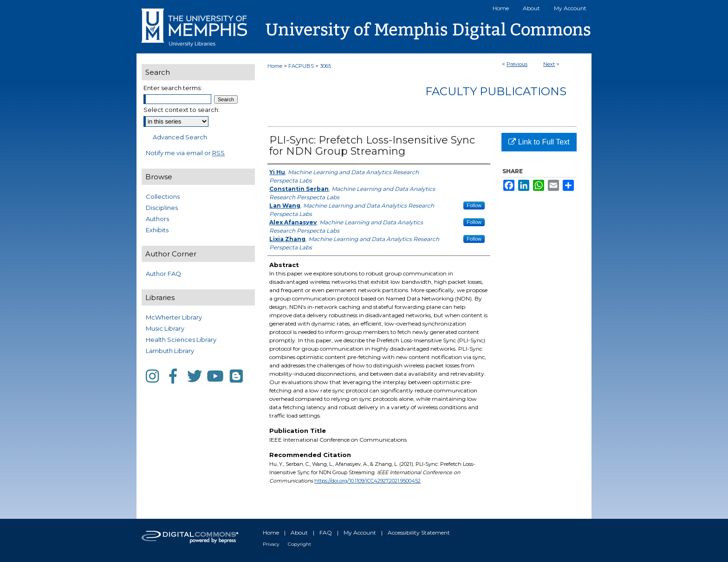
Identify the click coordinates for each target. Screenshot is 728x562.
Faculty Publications (496, 91)
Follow (474, 205)
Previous (517, 64)
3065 (325, 66)
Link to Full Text (539, 142)
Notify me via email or (185, 153)
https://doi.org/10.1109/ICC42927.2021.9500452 (367, 481)
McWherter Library (174, 317)
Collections (163, 196)
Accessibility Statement (419, 533)
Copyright (299, 544)
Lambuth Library (170, 351)
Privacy (271, 544)
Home (275, 66)
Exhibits (157, 230)
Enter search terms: (173, 88)
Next (549, 64)
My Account (360, 533)
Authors (157, 219)
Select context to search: (182, 110)
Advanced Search (180, 137)
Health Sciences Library (181, 340)
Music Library (165, 328)
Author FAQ (163, 274)
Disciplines (162, 208)
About (299, 533)
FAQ (326, 533)
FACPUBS (301, 66)
